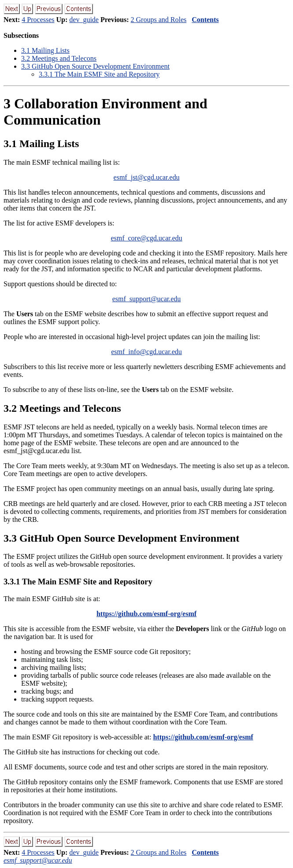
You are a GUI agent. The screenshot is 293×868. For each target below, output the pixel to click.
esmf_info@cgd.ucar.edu (146, 352)
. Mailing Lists (45, 50)
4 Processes (38, 20)
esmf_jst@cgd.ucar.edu (147, 177)
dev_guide (84, 20)
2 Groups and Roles (159, 20)
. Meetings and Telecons (59, 58)
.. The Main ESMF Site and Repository (99, 74)
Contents (205, 20)
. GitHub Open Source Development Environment (95, 66)
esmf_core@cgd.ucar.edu (146, 238)
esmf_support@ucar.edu (147, 299)
